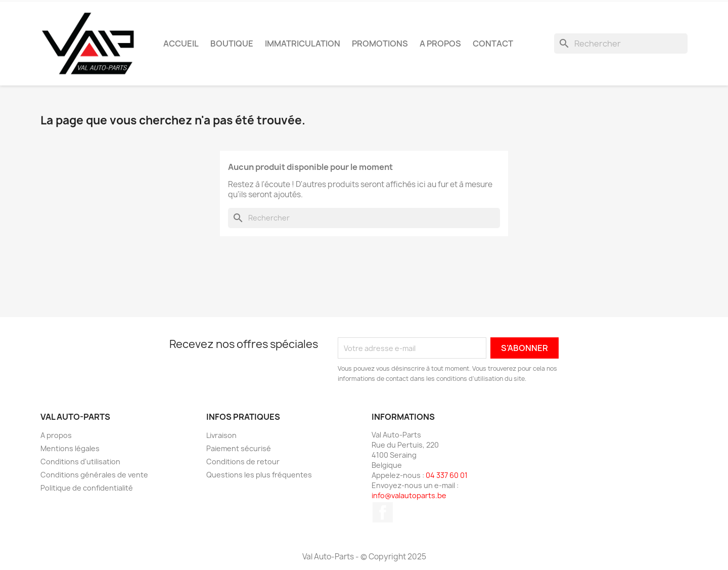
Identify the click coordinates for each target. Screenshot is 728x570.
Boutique (232, 43)
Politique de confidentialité (87, 488)
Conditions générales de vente (94, 475)
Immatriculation (303, 43)
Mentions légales (70, 448)
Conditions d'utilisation (80, 462)
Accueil (181, 43)
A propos (440, 43)
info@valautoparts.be (409, 495)
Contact (493, 43)
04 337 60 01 (447, 475)
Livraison (221, 435)
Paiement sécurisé (239, 448)
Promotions (380, 43)
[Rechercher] (621, 43)
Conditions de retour (243, 462)
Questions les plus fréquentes (259, 475)
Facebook (383, 512)
